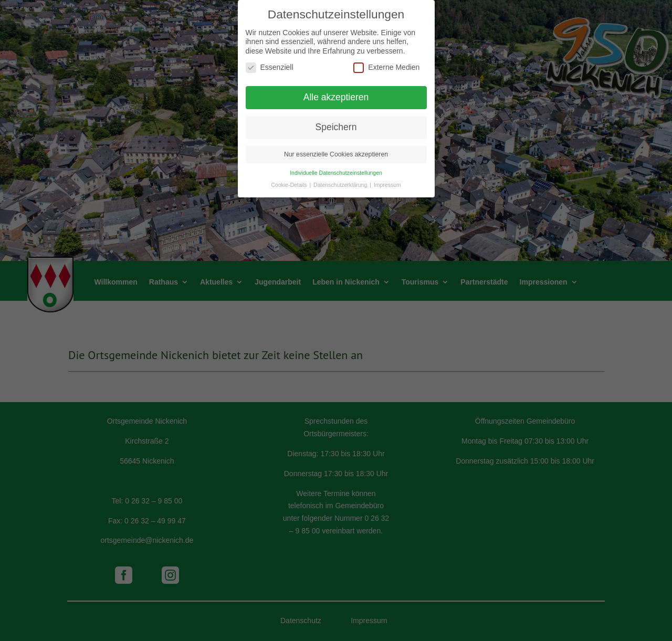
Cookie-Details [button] (290, 176)
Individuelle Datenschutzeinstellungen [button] (336, 164)
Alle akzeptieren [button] (336, 88)
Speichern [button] (336, 118)
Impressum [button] (387, 176)
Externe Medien (386, 59)
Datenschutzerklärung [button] (341, 176)
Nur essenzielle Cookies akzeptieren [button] (336, 145)
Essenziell (270, 59)
